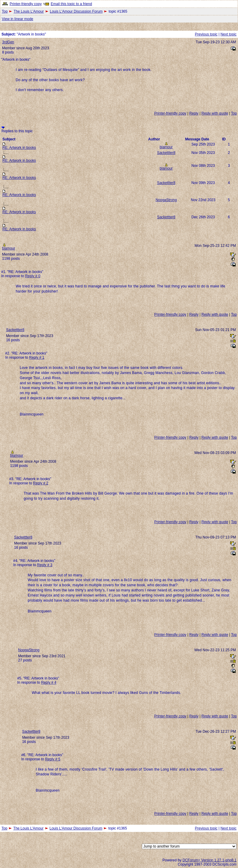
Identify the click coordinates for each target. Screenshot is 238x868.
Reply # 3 (45, 565)
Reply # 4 (49, 682)
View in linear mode (18, 19)
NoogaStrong (166, 200)
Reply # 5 (53, 759)
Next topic (229, 34)
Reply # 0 (33, 276)
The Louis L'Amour (29, 11)
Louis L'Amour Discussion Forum (76, 11)
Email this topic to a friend (71, 4)
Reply (194, 113)
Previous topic (206, 34)
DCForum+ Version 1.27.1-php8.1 (209, 860)
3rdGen (8, 42)
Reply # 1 (37, 357)
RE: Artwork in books (19, 148)
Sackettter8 (166, 153)
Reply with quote (215, 113)
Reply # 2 (41, 483)
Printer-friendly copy (26, 4)
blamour (166, 147)
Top (5, 11)
